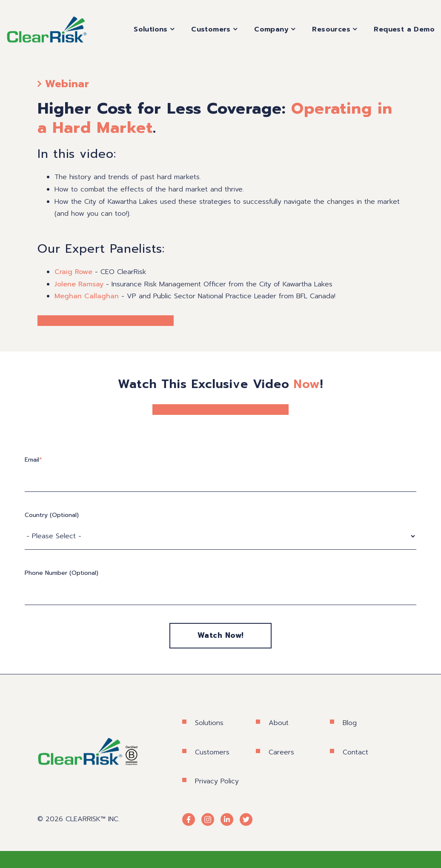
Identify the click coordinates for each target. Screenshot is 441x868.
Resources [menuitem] (331, 29)
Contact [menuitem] (355, 752)
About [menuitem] (279, 723)
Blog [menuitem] (350, 723)
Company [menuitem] (271, 29)
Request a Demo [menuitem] (404, 29)
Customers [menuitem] (211, 29)
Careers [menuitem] (281, 752)
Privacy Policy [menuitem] (217, 781)
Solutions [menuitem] (151, 29)
